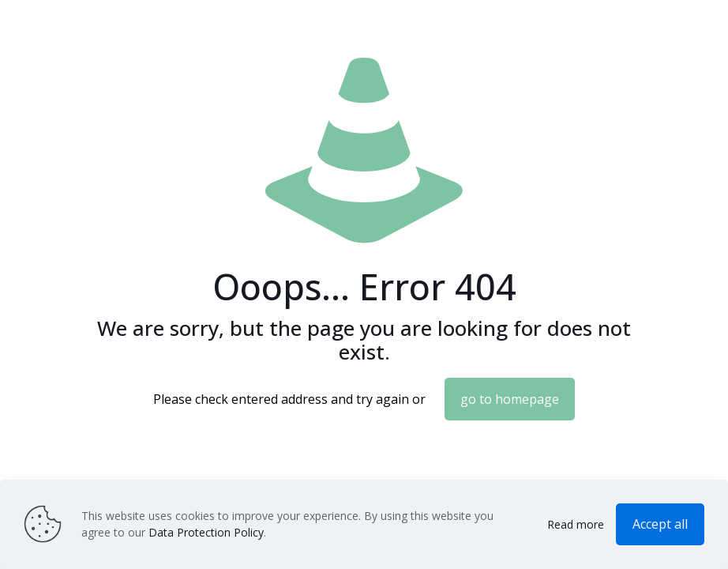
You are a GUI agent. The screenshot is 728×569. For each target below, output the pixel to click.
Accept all (660, 524)
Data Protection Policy (206, 532)
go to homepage (510, 399)
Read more (576, 524)
